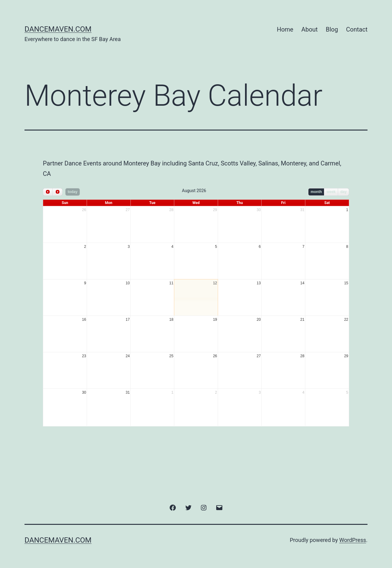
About (309, 29)
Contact (357, 29)
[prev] (48, 192)
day (343, 192)
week (331, 192)
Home (285, 29)
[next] (57, 192)
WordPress (353, 540)
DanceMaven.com (58, 29)
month (316, 192)
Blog (332, 29)
